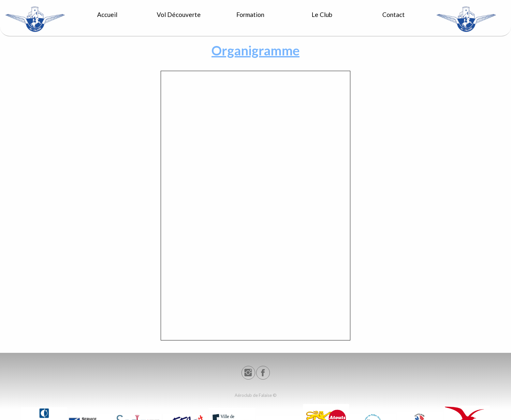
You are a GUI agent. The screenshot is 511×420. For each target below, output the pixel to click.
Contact (394, 15)
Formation (250, 15)
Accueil (107, 15)
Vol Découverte (179, 15)
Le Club (322, 15)
